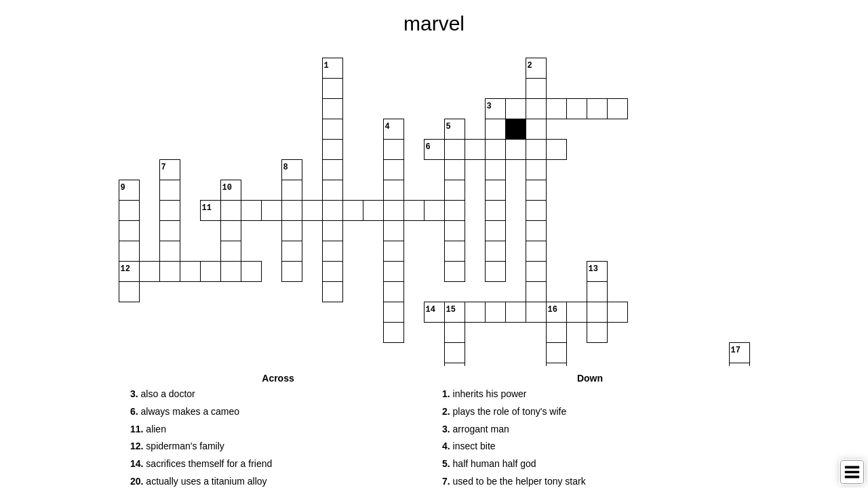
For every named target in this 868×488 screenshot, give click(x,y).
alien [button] (148, 429)
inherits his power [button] (485, 394)
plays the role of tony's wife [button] (504, 411)
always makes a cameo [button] (185, 411)
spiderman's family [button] (177, 446)
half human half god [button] (489, 464)
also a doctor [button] (163, 394)
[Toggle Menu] (852, 472)
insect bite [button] (469, 446)
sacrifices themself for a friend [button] (201, 464)
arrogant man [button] (476, 429)
